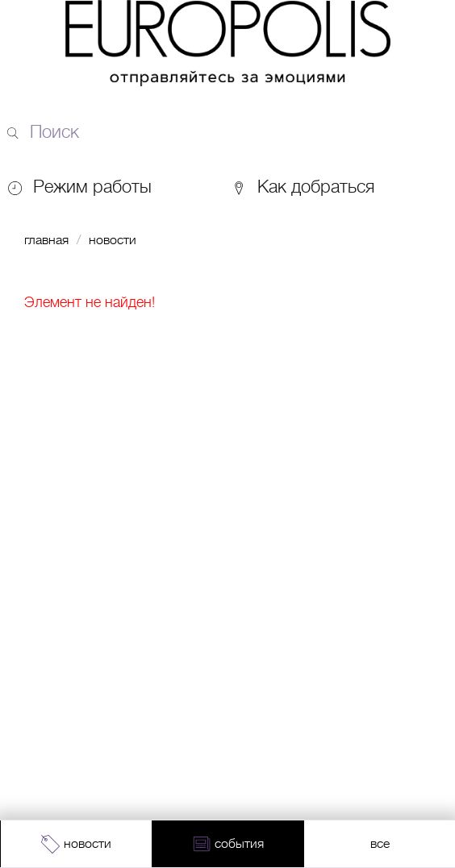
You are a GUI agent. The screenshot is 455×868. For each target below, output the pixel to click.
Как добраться (303, 187)
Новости (113, 240)
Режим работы (92, 187)
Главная (46, 240)
